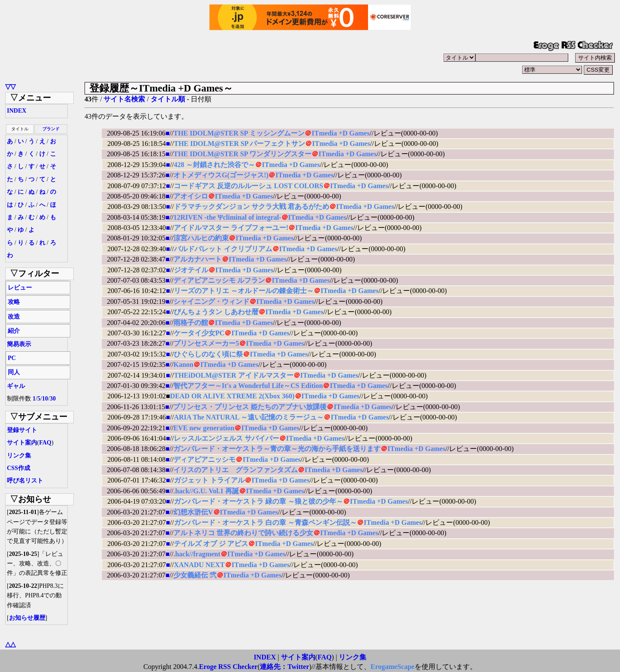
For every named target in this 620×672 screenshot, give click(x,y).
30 (53, 399)
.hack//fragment (197, 554)
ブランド (51, 129)
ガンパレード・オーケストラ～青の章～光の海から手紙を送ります (277, 449)
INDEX (17, 111)
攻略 (14, 302)
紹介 (14, 331)
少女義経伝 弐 (195, 575)
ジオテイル (191, 270)
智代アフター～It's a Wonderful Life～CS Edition (248, 386)
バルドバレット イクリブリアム (223, 249)
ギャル (16, 386)
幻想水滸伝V (193, 512)
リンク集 (19, 456)
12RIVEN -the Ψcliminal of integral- (227, 217)
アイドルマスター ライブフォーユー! (231, 228)
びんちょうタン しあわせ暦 (216, 312)
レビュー (20, 288)
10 (45, 399)
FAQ (46, 443)
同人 (14, 372)
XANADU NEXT (199, 565)
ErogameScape (393, 667)
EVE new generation (204, 428)
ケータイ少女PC (199, 333)
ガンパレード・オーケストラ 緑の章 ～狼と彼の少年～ (258, 501)
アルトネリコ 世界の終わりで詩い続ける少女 (243, 533)
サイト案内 (22, 443)
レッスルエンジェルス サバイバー (227, 438)
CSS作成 (19, 468)
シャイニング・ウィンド (211, 301)
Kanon (183, 364)
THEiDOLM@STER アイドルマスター (234, 375)
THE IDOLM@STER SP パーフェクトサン (239, 144)
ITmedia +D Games (340, 133)
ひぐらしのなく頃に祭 (208, 354)
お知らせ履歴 (27, 618)
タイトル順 (168, 99)
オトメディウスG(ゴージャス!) (221, 175)
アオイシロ (191, 196)
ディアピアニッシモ (205, 459)
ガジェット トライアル (209, 480)
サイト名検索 (124, 99)
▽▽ (10, 87)
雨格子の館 (191, 323)
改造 (14, 317)
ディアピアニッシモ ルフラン (219, 280)
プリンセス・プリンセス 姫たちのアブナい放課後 (250, 407)
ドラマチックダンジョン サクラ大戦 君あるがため (252, 207)
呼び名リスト (25, 481)
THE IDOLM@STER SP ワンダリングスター (242, 154)
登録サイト (22, 430)
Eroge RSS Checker (228, 667)
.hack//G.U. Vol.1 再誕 (206, 491)
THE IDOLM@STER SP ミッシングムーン (239, 133)
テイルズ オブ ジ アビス (211, 544)
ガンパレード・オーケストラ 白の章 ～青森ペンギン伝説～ (265, 522)
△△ (10, 644)
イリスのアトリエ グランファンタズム (236, 470)
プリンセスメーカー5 (206, 343)
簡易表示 (19, 344)
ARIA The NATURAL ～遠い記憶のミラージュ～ (249, 417)
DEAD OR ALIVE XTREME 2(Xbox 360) (232, 396)
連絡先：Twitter (284, 667)
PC (12, 358)
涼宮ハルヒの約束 (201, 238)
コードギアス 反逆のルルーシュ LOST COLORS (249, 186)
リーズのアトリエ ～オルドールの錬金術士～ (244, 291)
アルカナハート (198, 259)
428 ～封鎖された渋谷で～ (214, 165)
